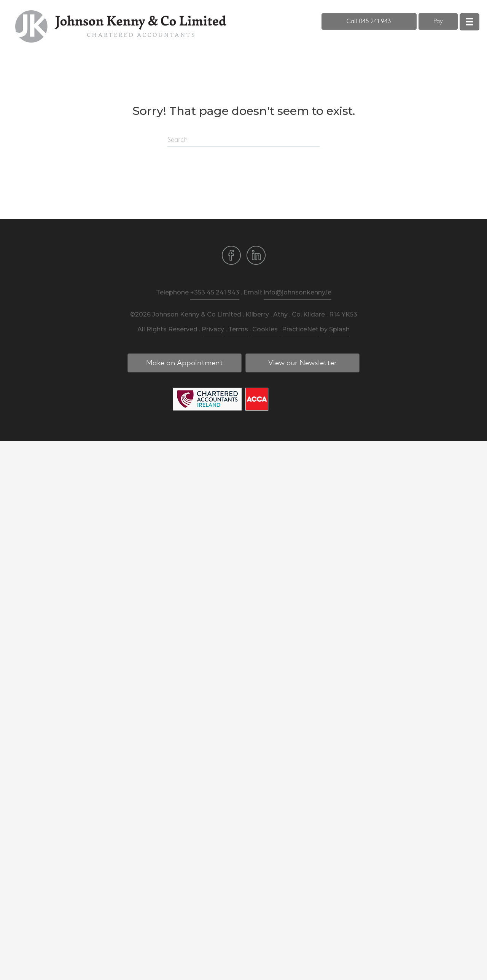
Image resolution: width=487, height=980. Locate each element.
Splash (339, 329)
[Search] (243, 140)
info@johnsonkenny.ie (298, 292)
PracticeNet (300, 329)
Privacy (213, 329)
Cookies (265, 329)
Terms (238, 329)
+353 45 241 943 (215, 292)
